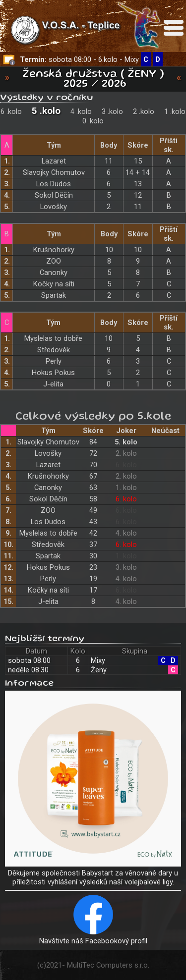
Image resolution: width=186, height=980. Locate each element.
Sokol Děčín (54, 195)
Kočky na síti (54, 284)
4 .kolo (81, 111)
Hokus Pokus (53, 373)
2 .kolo (144, 111)
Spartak (54, 295)
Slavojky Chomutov (54, 172)
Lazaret (54, 161)
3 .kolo (112, 111)
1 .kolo (175, 111)
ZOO (54, 261)
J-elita (53, 384)
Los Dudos (54, 184)
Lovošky (54, 207)
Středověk (54, 350)
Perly (54, 361)
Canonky (54, 272)
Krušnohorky (54, 250)
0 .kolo (93, 121)
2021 (54, 965)
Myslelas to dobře (53, 338)
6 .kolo (11, 111)
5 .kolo (46, 111)
